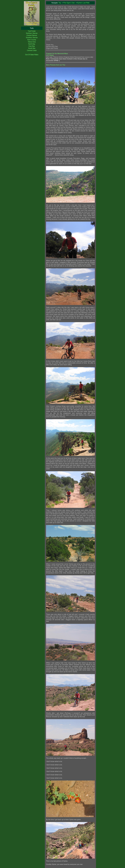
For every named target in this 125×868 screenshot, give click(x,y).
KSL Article (50, 55)
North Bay (32, 44)
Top (60, 3)
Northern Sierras (32, 33)
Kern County (32, 40)
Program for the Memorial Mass (57, 54)
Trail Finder (32, 31)
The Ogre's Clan (69, 3)
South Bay (32, 48)
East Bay (32, 46)
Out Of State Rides (32, 55)
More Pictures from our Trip (56, 65)
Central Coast (32, 50)
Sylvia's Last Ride (83, 3)
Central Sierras (32, 35)
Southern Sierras (32, 38)
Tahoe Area (32, 42)
